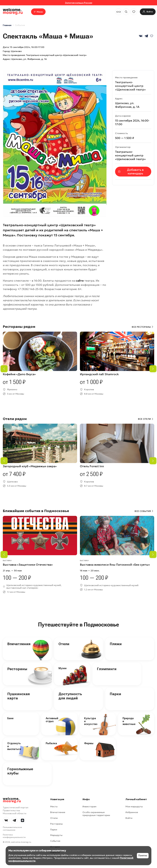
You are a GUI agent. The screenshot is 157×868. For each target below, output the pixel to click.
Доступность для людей (70, 696)
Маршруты (56, 835)
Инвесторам (89, 806)
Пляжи (116, 644)
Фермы (89, 743)
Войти (129, 818)
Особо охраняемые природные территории (96, 814)
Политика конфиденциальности (14, 836)
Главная (7, 25)
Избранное (132, 812)
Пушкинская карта (19, 696)
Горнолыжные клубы (20, 771)
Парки (115, 694)
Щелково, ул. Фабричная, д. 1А (29, 59)
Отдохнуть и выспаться (14, 746)
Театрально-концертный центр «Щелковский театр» (130, 86)
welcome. (12, 800)
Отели (64, 644)
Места (54, 806)
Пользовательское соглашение (12, 829)
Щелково (16, 51)
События (20, 25)
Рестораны (17, 669)
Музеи (63, 668)
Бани (10, 718)
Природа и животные (129, 721)
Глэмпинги (107, 669)
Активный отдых (52, 720)
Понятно (143, 856)
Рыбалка (51, 743)
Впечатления (19, 644)
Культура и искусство (91, 721)
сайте (80, 281)
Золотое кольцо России (79, 3)
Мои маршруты (134, 806)
